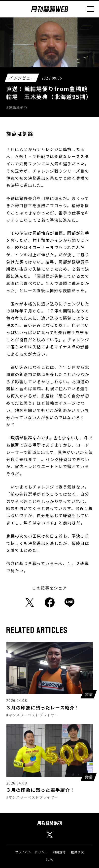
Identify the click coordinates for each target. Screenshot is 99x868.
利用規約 (59, 852)
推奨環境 (78, 852)
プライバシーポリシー (32, 852)
